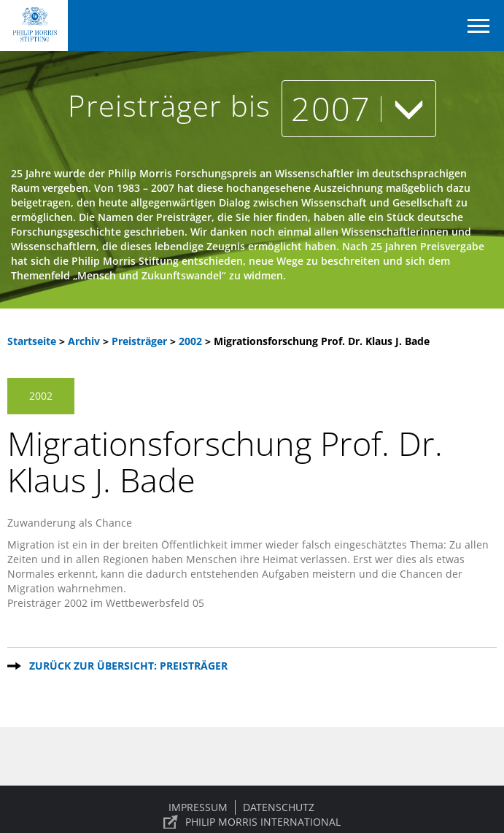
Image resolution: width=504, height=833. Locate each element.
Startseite (32, 341)
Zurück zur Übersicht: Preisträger (128, 666)
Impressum (198, 807)
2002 (192, 341)
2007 (358, 108)
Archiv (84, 341)
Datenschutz (279, 807)
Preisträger (141, 341)
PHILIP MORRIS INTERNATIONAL (263, 822)
